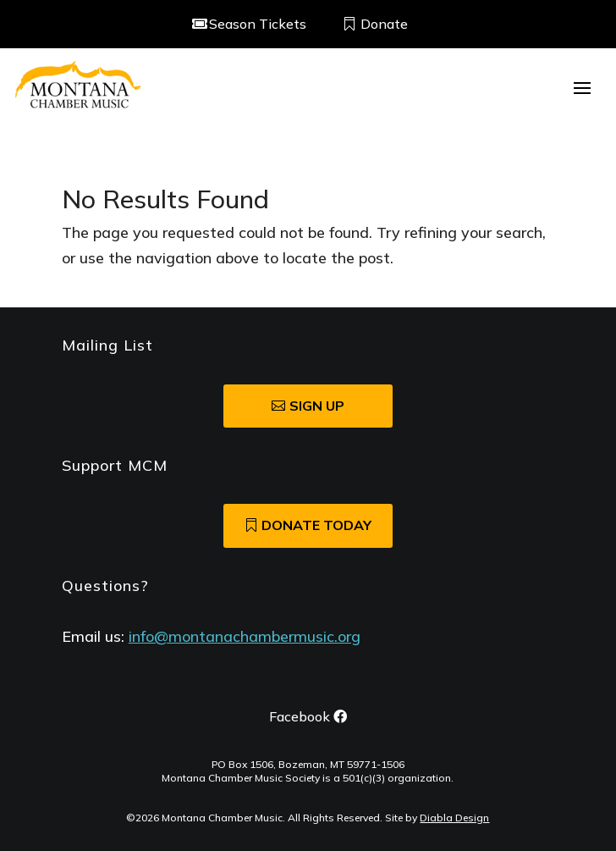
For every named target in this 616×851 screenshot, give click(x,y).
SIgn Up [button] (317, 406)
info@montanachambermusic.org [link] (245, 636)
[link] (78, 86)
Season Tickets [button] (258, 24)
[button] (582, 86)
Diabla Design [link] (454, 818)
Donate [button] (384, 24)
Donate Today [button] (316, 525)
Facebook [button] (300, 716)
